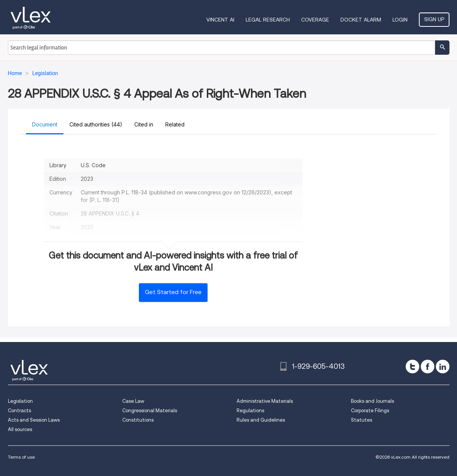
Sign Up (434, 19)
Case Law (133, 401)
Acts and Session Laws (34, 420)
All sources (20, 429)
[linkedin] (443, 367)
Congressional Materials (150, 411)
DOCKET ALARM (361, 20)
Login (400, 20)
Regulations (250, 411)
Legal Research (268, 20)
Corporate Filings (370, 411)
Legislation (20, 401)
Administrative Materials (265, 401)
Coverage (315, 20)
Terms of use (21, 457)
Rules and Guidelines (261, 420)
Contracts (19, 411)
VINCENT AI (220, 20)
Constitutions (138, 420)
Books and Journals (372, 401)
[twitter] (412, 367)
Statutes (362, 420)
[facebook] (428, 367)
